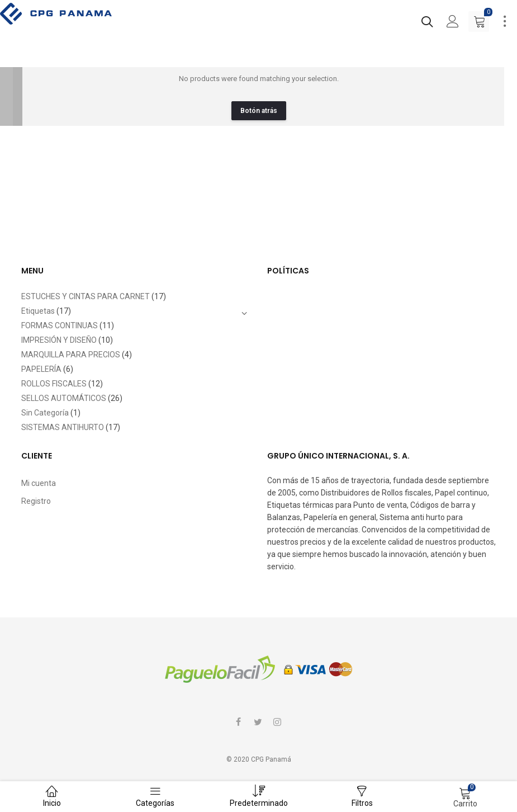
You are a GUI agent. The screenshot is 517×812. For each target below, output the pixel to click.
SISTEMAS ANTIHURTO (63, 427)
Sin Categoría (45, 413)
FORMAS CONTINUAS (60, 325)
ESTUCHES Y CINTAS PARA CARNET (86, 296)
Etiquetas (38, 311)
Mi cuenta (39, 483)
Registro (36, 501)
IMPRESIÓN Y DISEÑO (59, 340)
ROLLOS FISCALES (54, 384)
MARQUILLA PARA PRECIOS (71, 355)
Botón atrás (259, 111)
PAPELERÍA (41, 369)
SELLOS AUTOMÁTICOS (64, 398)
